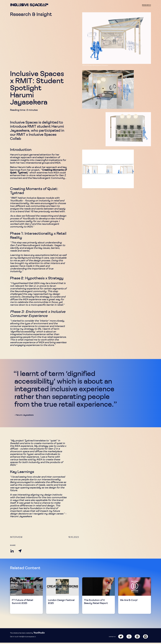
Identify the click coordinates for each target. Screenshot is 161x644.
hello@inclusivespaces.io (27, 638)
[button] (117, 38)
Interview (16, 537)
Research (146, 5)
